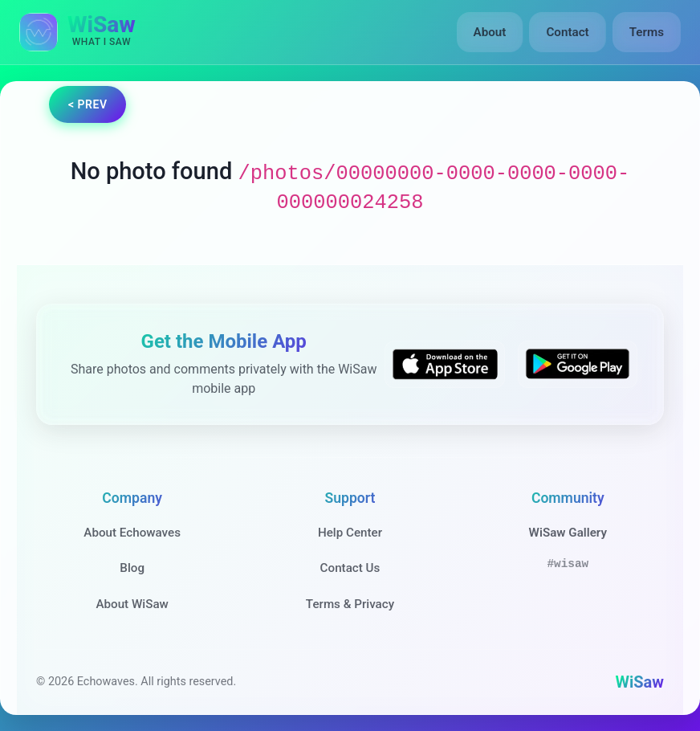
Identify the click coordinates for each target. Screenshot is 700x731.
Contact (567, 32)
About (490, 32)
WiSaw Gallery (568, 533)
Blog (132, 568)
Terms (647, 32)
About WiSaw (132, 604)
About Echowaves (132, 533)
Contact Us (350, 568)
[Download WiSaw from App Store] (444, 365)
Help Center (350, 533)
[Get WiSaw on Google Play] (578, 365)
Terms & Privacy (350, 604)
